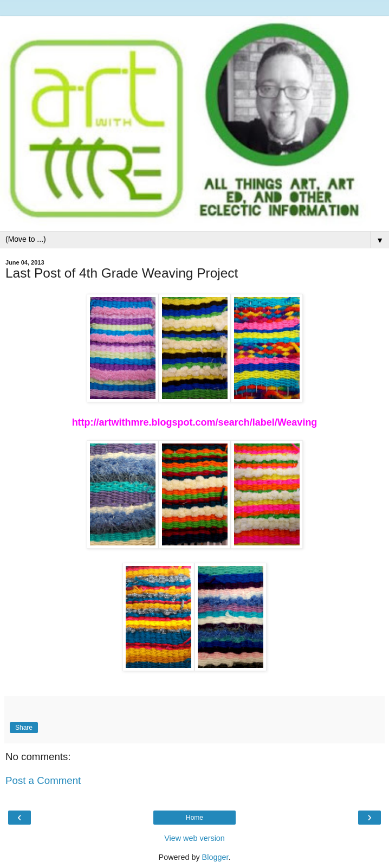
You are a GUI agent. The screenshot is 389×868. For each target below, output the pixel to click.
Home (194, 818)
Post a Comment (43, 780)
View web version (194, 838)
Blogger (215, 857)
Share (24, 728)
